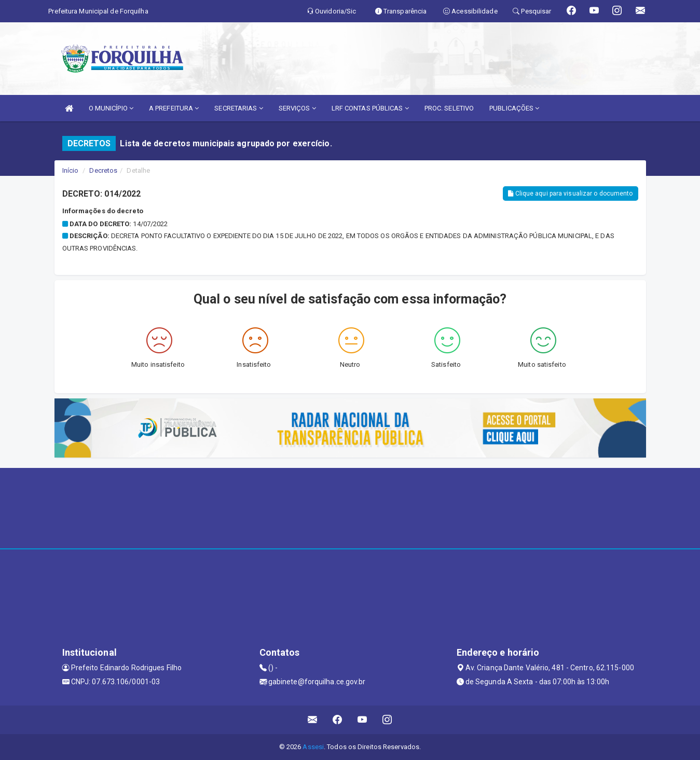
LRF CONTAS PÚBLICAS (370, 108)
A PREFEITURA (174, 108)
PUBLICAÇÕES (514, 108)
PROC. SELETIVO (449, 108)
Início (71, 170)
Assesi (313, 747)
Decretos (103, 170)
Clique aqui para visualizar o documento (570, 194)
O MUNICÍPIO (111, 108)
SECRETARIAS (238, 108)
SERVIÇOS (297, 108)
